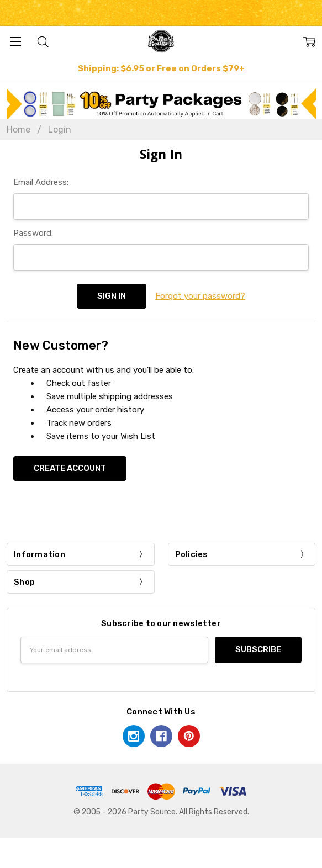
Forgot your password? (200, 296)
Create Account (70, 468)
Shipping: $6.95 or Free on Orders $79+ (161, 68)
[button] (161, 104)
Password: (33, 233)
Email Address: (41, 182)
